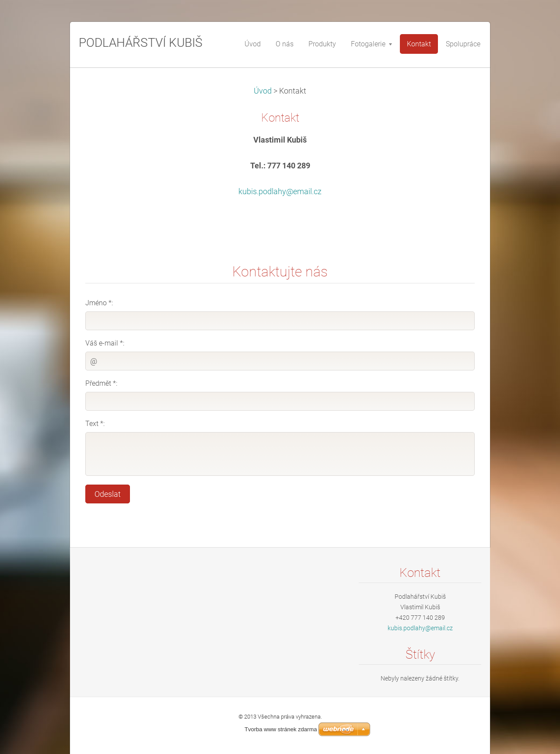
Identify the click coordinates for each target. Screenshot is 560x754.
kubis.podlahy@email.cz (280, 192)
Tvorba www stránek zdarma (281, 729)
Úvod (263, 91)
